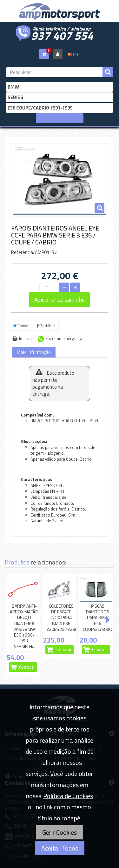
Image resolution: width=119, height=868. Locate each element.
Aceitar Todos (60, 848)
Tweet (21, 326)
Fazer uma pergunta (64, 338)
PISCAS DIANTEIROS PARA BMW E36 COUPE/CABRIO (98, 618)
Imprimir (27, 338)
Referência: (23, 252)
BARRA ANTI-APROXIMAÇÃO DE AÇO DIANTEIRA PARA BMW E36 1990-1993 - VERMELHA (24, 626)
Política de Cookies (68, 796)
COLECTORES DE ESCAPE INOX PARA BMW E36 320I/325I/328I (61, 618)
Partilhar (46, 326)
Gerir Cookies (60, 832)
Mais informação (34, 352)
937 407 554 (62, 35)
